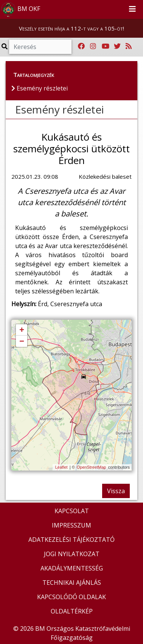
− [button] (22, 342)
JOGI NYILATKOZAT (72, 554)
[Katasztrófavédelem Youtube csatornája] (106, 46)
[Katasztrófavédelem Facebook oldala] (81, 46)
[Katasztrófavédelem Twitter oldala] (117, 46)
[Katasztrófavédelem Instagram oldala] (93, 46)
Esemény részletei (60, 109)
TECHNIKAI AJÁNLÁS (72, 583)
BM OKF (20, 9)
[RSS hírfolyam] (129, 46)
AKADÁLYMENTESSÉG (72, 568)
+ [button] (22, 330)
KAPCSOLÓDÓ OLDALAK (71, 597)
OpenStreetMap (92, 467)
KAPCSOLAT (72, 511)
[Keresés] (40, 47)
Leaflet (61, 467)
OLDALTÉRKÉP (72, 611)
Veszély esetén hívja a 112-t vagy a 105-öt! (71, 28)
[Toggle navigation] (132, 9)
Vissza (116, 491)
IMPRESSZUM (71, 525)
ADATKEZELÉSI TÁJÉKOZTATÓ (71, 540)
